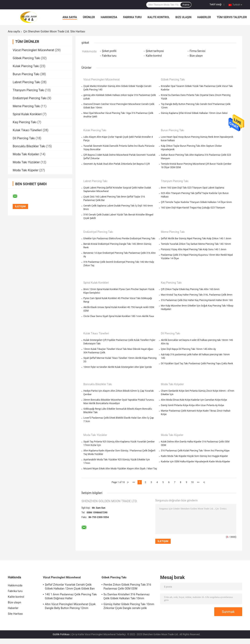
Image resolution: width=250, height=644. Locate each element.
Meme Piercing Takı (26, 106)
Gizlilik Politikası (61, 634)
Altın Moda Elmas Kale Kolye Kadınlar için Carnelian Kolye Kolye (194, 400)
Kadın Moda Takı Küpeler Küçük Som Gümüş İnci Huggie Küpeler (194, 456)
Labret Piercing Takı (26, 82)
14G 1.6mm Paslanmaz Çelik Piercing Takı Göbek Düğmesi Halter (71, 596)
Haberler (204, 17)
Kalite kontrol (159, 17)
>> (198, 482)
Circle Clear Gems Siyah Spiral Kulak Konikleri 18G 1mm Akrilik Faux (119, 316)
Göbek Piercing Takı (26, 58)
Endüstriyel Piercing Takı (30, 98)
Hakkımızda (109, 17)
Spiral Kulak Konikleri (27, 114)
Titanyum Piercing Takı (29, 90)
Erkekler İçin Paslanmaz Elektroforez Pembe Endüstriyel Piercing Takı (119, 238)
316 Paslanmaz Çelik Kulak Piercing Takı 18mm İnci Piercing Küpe (195, 451)
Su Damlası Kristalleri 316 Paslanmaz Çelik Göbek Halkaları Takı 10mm (127, 596)
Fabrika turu (132, 17)
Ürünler (89, 17)
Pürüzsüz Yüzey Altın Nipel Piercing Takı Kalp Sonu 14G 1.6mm (194, 249)
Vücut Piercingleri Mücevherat (33, 50)
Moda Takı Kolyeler (26, 154)
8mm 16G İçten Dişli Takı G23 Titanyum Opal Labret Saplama (193, 188)
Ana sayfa (70, 17)
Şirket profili (109, 51)
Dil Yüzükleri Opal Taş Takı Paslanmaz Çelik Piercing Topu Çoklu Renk (197, 364)
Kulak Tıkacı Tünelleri (27, 130)
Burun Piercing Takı (26, 74)
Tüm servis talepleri (232, 17)
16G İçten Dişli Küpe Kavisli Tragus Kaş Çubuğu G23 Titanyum (193, 208)
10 (192, 482)
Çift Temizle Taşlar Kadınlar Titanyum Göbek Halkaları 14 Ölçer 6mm (196, 202)
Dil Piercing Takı (24, 138)
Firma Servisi (198, 51)
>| (204, 482)
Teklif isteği (216, 4)
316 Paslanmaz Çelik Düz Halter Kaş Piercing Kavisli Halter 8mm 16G (197, 300)
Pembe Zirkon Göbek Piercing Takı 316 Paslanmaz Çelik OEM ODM (127, 587)
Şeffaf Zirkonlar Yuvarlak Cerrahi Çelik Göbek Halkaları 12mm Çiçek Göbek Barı (70, 587)
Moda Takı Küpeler (26, 170)
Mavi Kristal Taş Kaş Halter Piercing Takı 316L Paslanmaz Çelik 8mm (197, 295)
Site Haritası (15, 614)
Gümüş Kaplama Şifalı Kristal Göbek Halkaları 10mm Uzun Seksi (194, 113)
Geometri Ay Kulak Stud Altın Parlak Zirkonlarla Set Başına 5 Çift (117, 164)
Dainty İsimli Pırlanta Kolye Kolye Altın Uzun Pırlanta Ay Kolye (192, 405)
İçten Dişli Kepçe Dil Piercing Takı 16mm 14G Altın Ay (188, 349)
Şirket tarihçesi (155, 51)
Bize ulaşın (183, 17)
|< (128, 482)
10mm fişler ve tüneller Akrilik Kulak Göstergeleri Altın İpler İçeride (118, 367)
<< (134, 482)
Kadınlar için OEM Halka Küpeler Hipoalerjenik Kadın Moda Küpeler (196, 462)
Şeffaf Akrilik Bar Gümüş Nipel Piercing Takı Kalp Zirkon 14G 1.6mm (196, 238)
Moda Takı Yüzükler (26, 162)
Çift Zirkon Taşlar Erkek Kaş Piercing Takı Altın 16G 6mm (190, 289)
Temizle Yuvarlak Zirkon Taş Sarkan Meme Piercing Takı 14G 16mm (196, 244)
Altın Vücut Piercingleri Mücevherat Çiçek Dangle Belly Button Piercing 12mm (70, 606)
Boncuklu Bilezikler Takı (29, 146)
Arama (186, 5)
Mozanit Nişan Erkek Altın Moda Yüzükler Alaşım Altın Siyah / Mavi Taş (120, 469)
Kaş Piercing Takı (25, 122)
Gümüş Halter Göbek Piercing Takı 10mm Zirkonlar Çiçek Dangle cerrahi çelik (129, 606)
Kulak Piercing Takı (26, 66)
